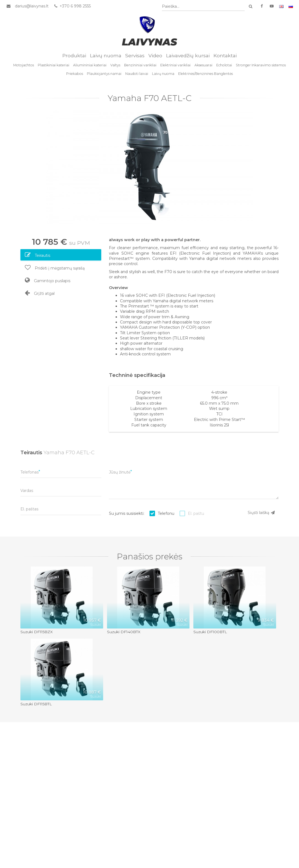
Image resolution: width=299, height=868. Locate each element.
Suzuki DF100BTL (210, 633)
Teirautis (38, 256)
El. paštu (196, 515)
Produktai (74, 57)
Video (155, 57)
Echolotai (224, 66)
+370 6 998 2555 (72, 6)
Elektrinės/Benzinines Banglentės (205, 75)
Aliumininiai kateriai (90, 66)
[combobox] (204, 7)
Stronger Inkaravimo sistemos (261, 66)
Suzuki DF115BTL (36, 705)
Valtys (115, 66)
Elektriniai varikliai (175, 66)
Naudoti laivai (137, 75)
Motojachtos (24, 66)
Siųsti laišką (261, 514)
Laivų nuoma (106, 57)
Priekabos (75, 75)
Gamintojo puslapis (48, 281)
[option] (149, 167)
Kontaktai (225, 57)
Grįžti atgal (40, 294)
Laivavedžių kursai (188, 57)
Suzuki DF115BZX (37, 633)
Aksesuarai (203, 66)
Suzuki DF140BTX (124, 633)
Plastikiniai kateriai (54, 66)
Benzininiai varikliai (140, 66)
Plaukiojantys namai (104, 75)
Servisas (135, 57)
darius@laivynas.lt (31, 6)
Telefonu (166, 515)
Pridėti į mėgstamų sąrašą (55, 269)
